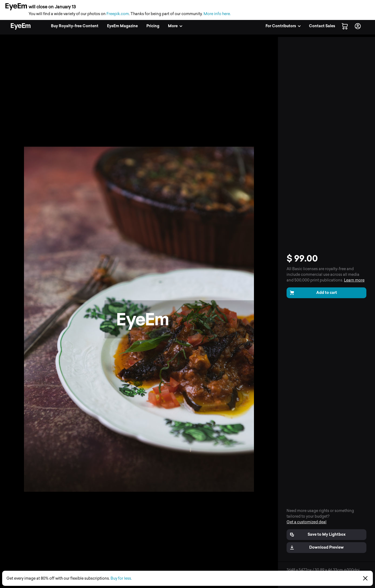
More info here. (217, 14)
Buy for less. (121, 578)
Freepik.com (118, 14)
